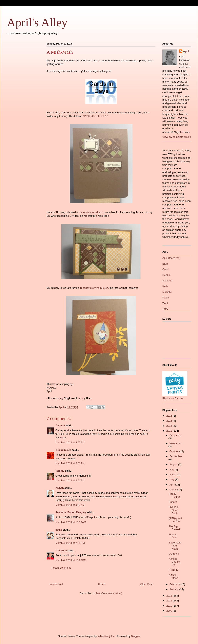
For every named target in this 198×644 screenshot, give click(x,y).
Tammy (60, 471)
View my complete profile (177, 137)
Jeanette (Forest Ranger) (71, 512)
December (175, 435)
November (175, 443)
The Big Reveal (174, 528)
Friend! (173, 502)
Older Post (146, 584)
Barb (165, 264)
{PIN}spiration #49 (175, 520)
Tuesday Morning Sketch (94, 288)
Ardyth (60, 488)
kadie (59, 530)
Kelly (165, 286)
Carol (165, 269)
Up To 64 (174, 554)
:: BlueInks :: (63, 450)
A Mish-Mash (173, 577)
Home (102, 584)
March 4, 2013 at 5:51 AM (70, 463)
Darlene (60, 425)
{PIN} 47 (173, 570)
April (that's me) (171, 258)
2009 (170, 611)
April (186, 51)
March (173, 490)
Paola (166, 298)
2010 (170, 606)
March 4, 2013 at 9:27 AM (70, 505)
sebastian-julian (106, 636)
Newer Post (56, 584)
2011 (170, 601)
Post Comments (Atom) (109, 593)
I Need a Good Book (174, 510)
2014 (170, 426)
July (172, 470)
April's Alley (37, 22)
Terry (165, 309)
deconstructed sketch (91, 212)
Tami (165, 303)
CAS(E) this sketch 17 (95, 116)
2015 (170, 421)
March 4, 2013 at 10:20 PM (71, 560)
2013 (170, 431)
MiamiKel (61, 550)
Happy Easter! (174, 495)
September (176, 456)
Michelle (167, 292)
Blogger (135, 636)
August (174, 464)
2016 (170, 416)
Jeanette (167, 281)
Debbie (166, 275)
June (173, 474)
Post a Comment (61, 568)
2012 (170, 596)
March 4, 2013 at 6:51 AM (70, 480)
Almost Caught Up (174, 562)
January (174, 589)
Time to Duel (173, 536)
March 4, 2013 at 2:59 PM (70, 543)
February (175, 584)
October (174, 451)
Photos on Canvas (173, 398)
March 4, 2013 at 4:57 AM (70, 442)
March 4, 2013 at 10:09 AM (71, 522)
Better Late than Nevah (175, 546)
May (172, 479)
